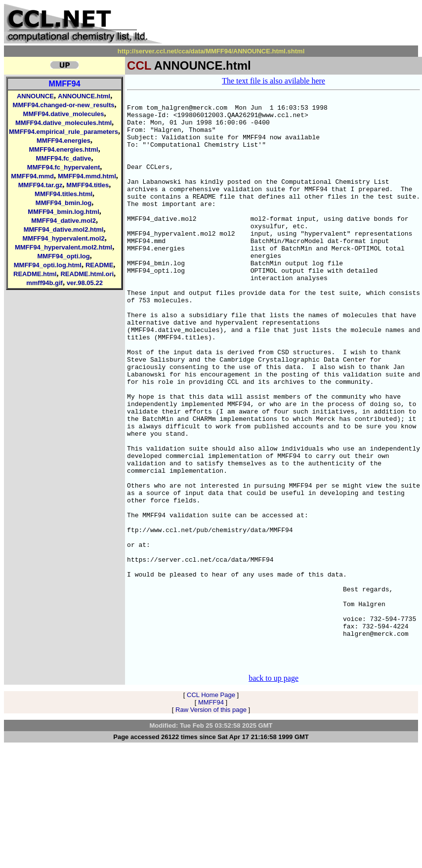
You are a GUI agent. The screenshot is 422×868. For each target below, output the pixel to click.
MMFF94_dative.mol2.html (64, 229)
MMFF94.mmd (32, 176)
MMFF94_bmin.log (63, 203)
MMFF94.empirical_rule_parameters (63, 132)
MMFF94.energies (63, 141)
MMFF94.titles (87, 185)
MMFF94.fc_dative (64, 158)
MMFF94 (65, 84)
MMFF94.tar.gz (41, 185)
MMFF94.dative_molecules (64, 114)
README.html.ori (87, 274)
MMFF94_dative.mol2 (63, 221)
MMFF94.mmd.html (87, 176)
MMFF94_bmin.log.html (63, 212)
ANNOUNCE (35, 96)
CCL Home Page (211, 809)
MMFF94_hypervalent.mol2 (63, 238)
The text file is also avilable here (274, 81)
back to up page (274, 792)
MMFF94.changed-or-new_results (64, 105)
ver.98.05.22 (85, 283)
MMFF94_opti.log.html (48, 265)
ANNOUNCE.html (84, 96)
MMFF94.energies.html (63, 149)
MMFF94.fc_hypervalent (63, 167)
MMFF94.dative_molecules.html (63, 123)
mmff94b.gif (44, 283)
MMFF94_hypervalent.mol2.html (63, 247)
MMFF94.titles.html (63, 194)
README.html (35, 274)
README (99, 265)
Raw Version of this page (211, 824)
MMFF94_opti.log (63, 256)
